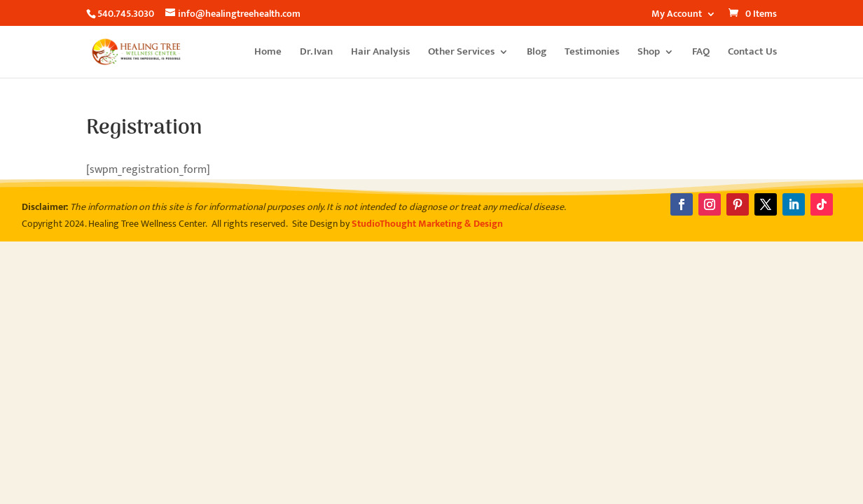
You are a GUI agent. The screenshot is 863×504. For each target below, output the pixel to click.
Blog (537, 54)
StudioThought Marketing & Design (427, 224)
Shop (649, 54)
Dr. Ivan (316, 54)
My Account (677, 15)
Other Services (461, 54)
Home (268, 54)
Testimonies (592, 54)
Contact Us (752, 54)
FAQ (701, 54)
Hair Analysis (380, 54)
